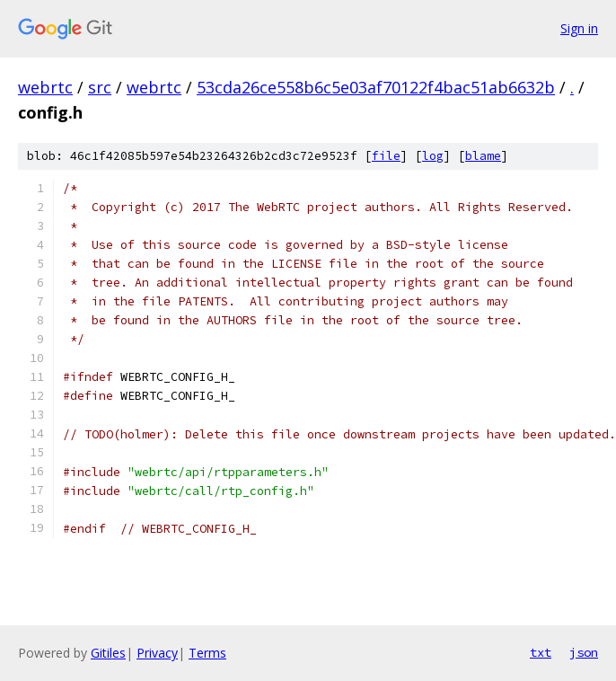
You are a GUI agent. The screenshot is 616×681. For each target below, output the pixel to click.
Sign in (579, 28)
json (584, 652)
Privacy (157, 653)
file (386, 156)
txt (541, 652)
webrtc (45, 87)
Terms (207, 653)
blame (483, 156)
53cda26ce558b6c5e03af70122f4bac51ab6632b (376, 87)
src (100, 87)
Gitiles (108, 653)
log (433, 156)
